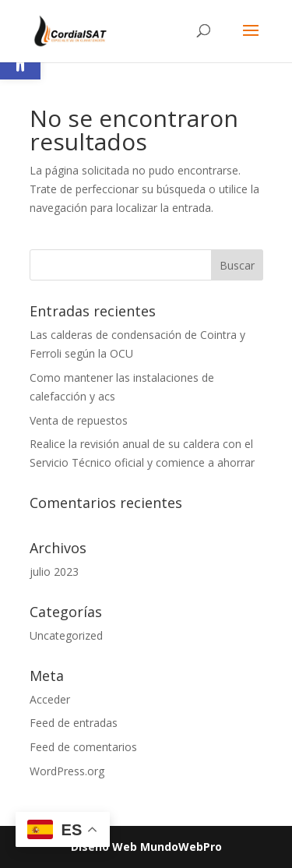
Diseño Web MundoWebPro (146, 847)
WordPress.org (67, 771)
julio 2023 (54, 572)
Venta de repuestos (79, 420)
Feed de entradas (74, 723)
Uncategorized (66, 635)
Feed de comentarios (83, 747)
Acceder (50, 699)
